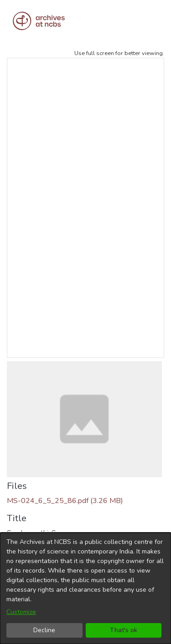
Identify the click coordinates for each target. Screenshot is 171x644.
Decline (44, 630)
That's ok (124, 630)
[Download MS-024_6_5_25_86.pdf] (65, 501)
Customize (21, 612)
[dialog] (85, 588)
